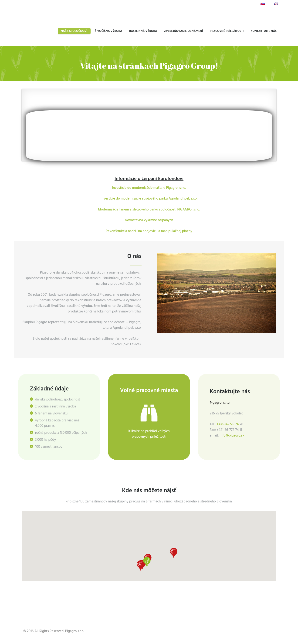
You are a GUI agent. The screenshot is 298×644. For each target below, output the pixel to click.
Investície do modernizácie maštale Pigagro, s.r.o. (149, 188)
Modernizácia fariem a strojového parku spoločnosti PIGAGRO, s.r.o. (149, 210)
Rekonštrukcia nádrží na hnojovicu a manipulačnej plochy (149, 231)
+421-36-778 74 (228, 424)
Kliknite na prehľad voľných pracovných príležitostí (149, 434)
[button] (142, 565)
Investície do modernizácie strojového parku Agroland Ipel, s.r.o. (149, 199)
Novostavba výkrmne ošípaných (149, 220)
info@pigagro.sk (232, 436)
